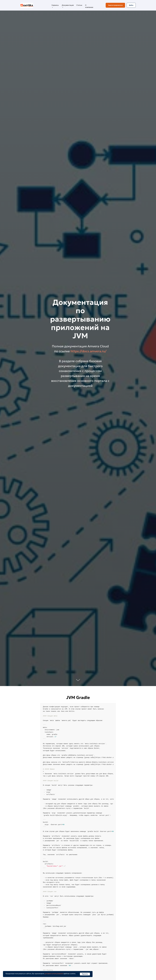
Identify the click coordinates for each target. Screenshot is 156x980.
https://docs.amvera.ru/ (88, 351)
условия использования (54, 974)
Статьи (79, 5)
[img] (27, 5)
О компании (89, 6)
